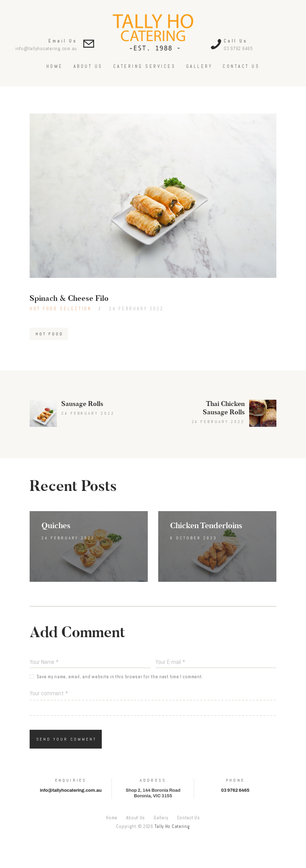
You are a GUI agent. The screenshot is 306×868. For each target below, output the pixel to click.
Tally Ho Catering (172, 826)
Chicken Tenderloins (206, 526)
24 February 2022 (136, 309)
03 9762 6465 (238, 49)
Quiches (56, 526)
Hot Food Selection (61, 309)
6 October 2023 (194, 538)
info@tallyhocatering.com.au (46, 49)
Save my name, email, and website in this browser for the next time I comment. (120, 677)
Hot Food (49, 334)
